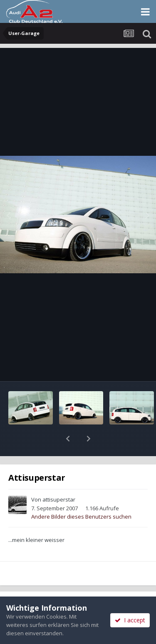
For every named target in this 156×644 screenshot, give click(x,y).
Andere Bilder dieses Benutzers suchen (81, 495)
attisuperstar (59, 478)
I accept (130, 620)
